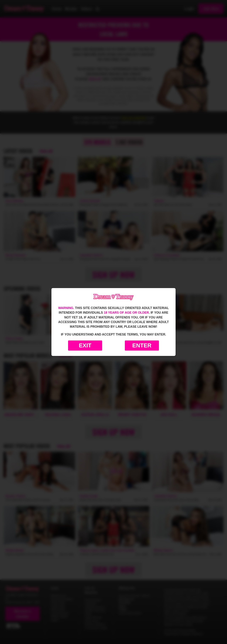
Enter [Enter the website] (142, 345)
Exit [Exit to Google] (85, 345)
